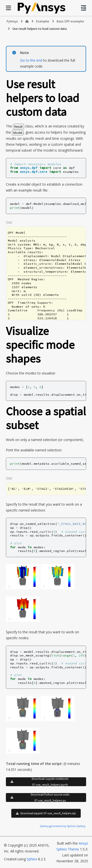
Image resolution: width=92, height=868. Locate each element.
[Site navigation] (8, 8)
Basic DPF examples (70, 21)
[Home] (27, 21)
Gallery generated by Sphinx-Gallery (63, 826)
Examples (43, 21)
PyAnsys (12, 21)
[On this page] (84, 8)
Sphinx (32, 859)
